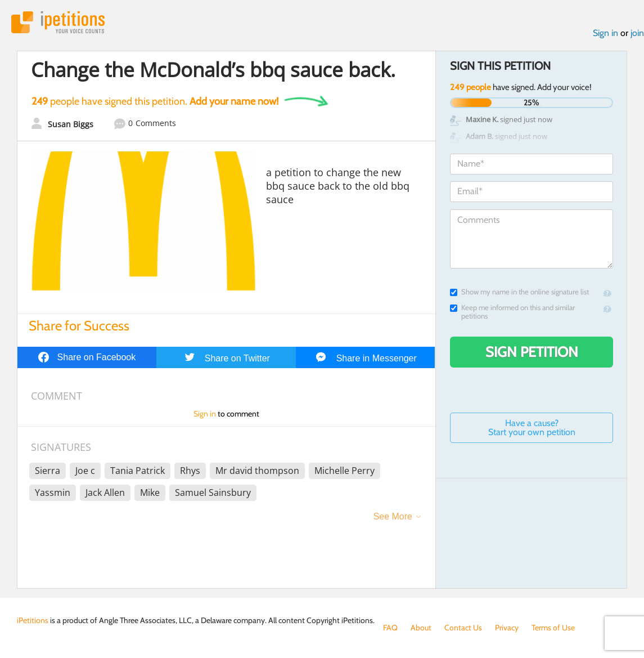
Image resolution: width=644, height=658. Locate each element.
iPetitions (58, 22)
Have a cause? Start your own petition (532, 428)
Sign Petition (532, 352)
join (637, 33)
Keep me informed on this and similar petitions (512, 312)
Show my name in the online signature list (519, 292)
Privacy (507, 628)
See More (393, 516)
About (421, 628)
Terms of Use (553, 628)
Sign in (605, 33)
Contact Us (463, 628)
